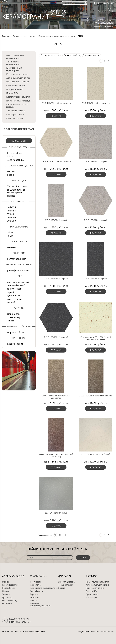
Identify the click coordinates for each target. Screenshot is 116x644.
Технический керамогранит (13, 63)
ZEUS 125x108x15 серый (96, 220)
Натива (11, 196)
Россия (11, 175)
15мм (10, 236)
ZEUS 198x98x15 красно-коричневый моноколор (56, 455)
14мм (10, 232)
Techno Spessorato (17, 186)
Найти (83, 558)
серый (10, 292)
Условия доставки (67, 582)
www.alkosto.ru (107, 632)
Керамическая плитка (17, 74)
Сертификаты (37, 591)
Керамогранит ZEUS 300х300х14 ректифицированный (96, 338)
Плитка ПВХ (12, 93)
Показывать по (45, 535)
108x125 (11, 207)
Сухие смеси (92, 594)
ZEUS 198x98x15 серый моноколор (96, 396)
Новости (34, 600)
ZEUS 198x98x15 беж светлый (96, 103)
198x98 (11, 214)
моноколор (13, 314)
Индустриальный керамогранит (15, 57)
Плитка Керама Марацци (19, 101)
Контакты (35, 597)
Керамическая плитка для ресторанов (57, 36)
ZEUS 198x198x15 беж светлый (56, 103)
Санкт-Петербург (10, 585)
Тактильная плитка (16, 111)
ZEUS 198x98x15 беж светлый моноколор (56, 397)
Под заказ (56, 116)
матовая (12, 247)
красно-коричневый (18, 282)
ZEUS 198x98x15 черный (96, 279)
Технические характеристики (44, 588)
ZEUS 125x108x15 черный (56, 337)
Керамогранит (15, 344)
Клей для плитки (14, 118)
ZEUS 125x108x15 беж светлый (56, 162)
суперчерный (14, 299)
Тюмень (6, 594)
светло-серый (15, 289)
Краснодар (7, 597)
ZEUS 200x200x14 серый (56, 513)
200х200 (11, 217)
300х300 (11, 221)
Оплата (62, 588)
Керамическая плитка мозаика (17, 106)
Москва (6, 582)
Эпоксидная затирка (16, 85)
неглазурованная (17, 259)
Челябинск (7, 603)
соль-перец (13, 317)
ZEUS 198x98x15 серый (56, 220)
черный (11, 302)
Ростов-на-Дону (10, 600)
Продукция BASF (15, 89)
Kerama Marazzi (16, 153)
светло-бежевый (16, 285)
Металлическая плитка (18, 82)
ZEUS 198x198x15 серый (96, 162)
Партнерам (35, 582)
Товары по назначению (24, 36)
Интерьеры (91, 597)
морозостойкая (16, 332)
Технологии (36, 585)
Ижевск (6, 591)
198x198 (11, 211)
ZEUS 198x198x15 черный (56, 279)
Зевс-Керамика (15, 160)
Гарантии (34, 594)
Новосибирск (8, 588)
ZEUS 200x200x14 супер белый (96, 454)
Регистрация (108, 3)
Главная (6, 36)
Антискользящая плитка (18, 78)
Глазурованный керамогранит (14, 69)
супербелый (14, 296)
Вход (97, 3)
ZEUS (10, 156)
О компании (39, 576)
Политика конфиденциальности (40, 605)
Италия (11, 171)
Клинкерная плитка (16, 114)
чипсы (10, 321)
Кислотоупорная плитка (18, 97)
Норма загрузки (65, 585)
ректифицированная (19, 270)
